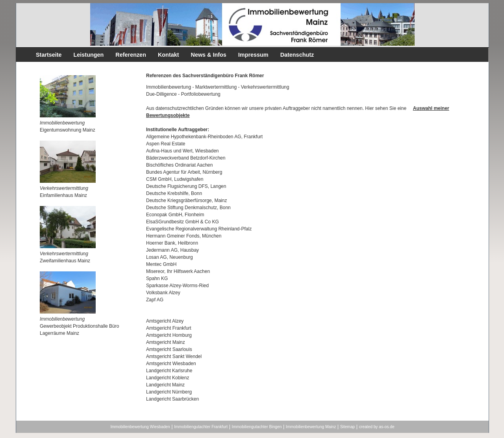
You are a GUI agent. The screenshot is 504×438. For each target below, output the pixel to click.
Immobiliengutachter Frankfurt (201, 427)
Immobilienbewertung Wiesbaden (140, 427)
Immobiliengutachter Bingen (257, 427)
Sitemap (348, 427)
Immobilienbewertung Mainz (311, 427)
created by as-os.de (377, 427)
